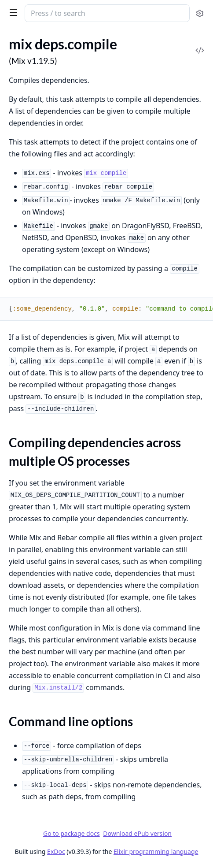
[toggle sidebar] (12, 12)
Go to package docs (72, 834)
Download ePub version (137, 833)
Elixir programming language (156, 851)
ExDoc (56, 851)
